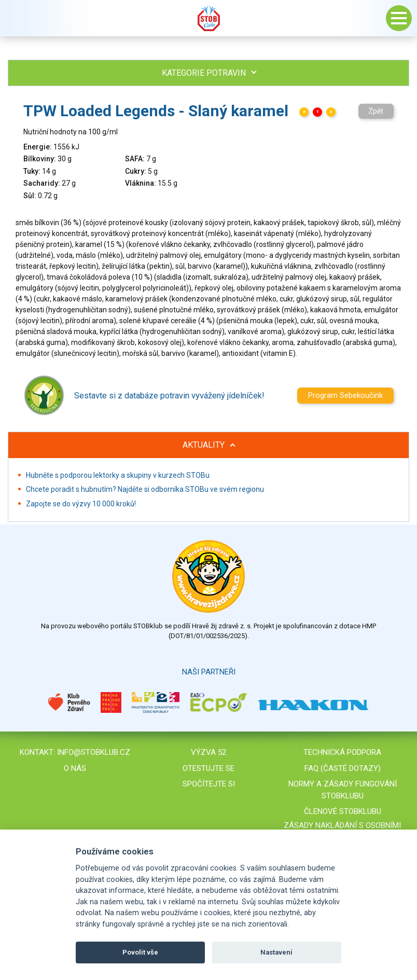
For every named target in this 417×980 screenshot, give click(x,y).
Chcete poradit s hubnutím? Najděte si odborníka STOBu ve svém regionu (145, 489)
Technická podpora (342, 752)
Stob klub (208, 18)
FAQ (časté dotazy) (343, 768)
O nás (75, 768)
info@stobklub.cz (94, 752)
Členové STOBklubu (343, 811)
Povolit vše (140, 952)
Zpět (376, 111)
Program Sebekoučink (345, 395)
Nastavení (276, 952)
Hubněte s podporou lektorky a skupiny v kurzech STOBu (118, 475)
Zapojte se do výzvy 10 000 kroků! (81, 504)
